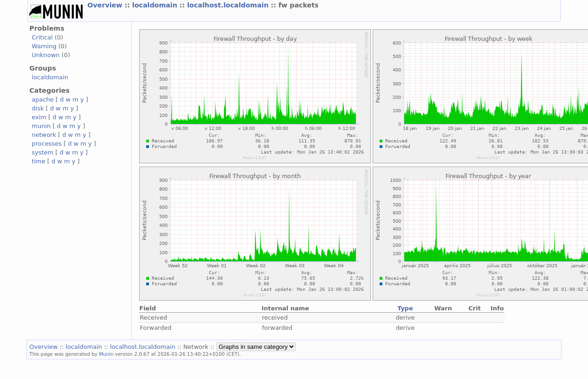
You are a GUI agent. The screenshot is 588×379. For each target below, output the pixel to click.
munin (41, 126)
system (42, 152)
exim (39, 117)
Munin (106, 354)
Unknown (45, 55)
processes (47, 144)
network (44, 135)
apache (42, 100)
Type (405, 308)
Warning (44, 46)
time (38, 161)
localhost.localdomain (229, 5)
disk (38, 108)
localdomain (156, 5)
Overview (106, 5)
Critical (42, 37)
